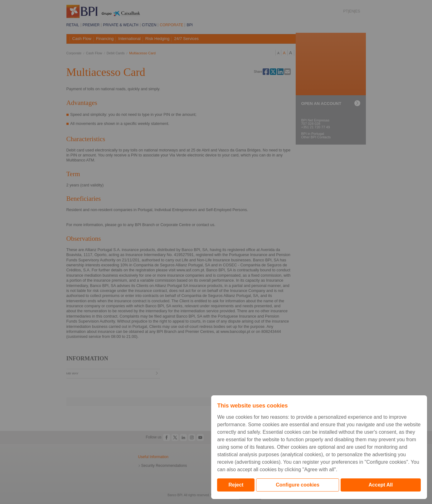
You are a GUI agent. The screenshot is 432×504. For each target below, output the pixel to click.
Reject (236, 485)
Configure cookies (298, 485)
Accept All (381, 485)
